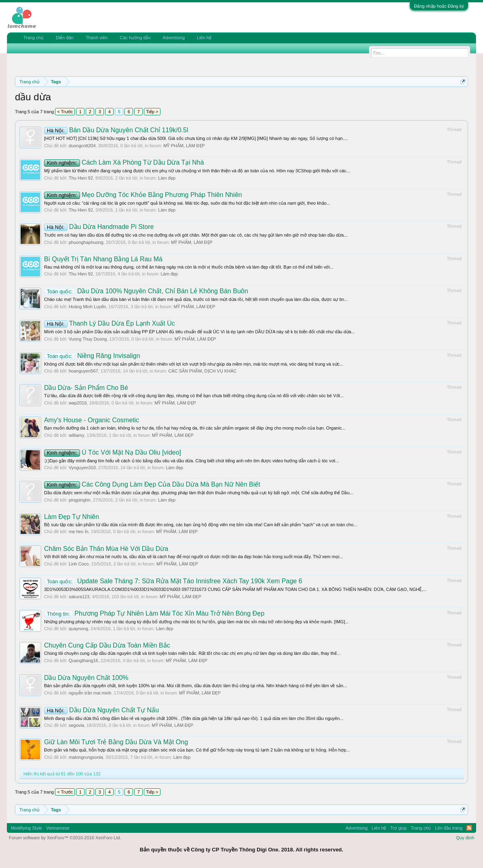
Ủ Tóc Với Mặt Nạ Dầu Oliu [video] (113, 452)
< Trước (65, 112)
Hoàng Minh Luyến (87, 307)
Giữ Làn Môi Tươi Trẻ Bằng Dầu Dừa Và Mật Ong (116, 742)
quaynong (78, 629)
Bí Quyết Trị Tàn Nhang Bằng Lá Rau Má (103, 259)
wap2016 (78, 403)
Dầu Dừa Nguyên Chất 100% (86, 678)
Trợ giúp (398, 828)
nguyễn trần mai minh (90, 693)
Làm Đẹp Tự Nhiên (72, 517)
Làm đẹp (167, 178)
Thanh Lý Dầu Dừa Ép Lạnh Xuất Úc (110, 323)
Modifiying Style (26, 828)
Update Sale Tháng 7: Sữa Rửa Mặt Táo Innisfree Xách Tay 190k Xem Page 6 (173, 581)
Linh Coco (79, 564)
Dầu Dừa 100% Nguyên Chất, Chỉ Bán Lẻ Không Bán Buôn (146, 291)
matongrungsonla (86, 757)
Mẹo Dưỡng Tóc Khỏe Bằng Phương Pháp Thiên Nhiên (143, 195)
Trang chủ (34, 38)
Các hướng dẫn (135, 38)
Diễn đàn (65, 38)
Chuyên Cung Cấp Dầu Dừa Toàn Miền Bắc (107, 645)
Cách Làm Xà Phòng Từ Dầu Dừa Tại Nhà (124, 162)
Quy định (465, 838)
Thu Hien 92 (81, 178)
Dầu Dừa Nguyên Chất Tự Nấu (101, 710)
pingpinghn (80, 500)
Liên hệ (204, 38)
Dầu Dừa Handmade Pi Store (99, 227)
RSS (469, 828)
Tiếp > (152, 112)
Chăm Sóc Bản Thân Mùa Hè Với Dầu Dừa (106, 549)
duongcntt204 (82, 146)
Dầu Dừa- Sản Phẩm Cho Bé (86, 388)
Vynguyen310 (82, 468)
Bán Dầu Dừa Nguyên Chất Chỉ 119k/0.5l (116, 130)
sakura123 (79, 597)
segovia (76, 725)
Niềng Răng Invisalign (92, 356)
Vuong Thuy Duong (88, 339)
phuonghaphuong (86, 242)
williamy (77, 435)
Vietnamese (58, 828)
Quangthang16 (83, 661)
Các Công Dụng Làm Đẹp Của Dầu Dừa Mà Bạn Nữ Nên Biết (152, 484)
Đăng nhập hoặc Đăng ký (439, 6)
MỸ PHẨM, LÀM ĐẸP (184, 146)
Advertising (174, 38)
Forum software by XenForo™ (65, 838)
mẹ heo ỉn (79, 531)
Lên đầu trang (449, 828)
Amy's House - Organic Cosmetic (92, 420)
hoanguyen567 (83, 371)
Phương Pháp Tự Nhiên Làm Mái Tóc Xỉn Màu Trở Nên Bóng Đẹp (154, 613)
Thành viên (97, 38)
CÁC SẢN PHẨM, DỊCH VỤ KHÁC (202, 371)
